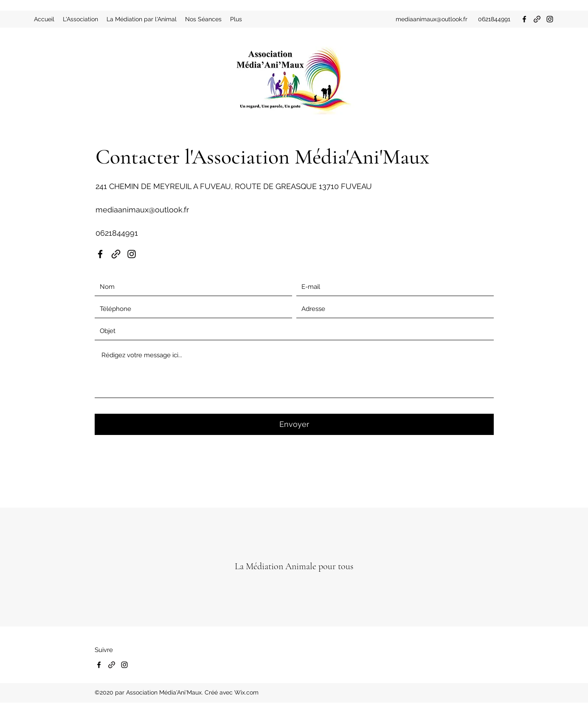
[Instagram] (550, 19)
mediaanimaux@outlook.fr (432, 19)
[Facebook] (524, 19)
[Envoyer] (294, 424)
